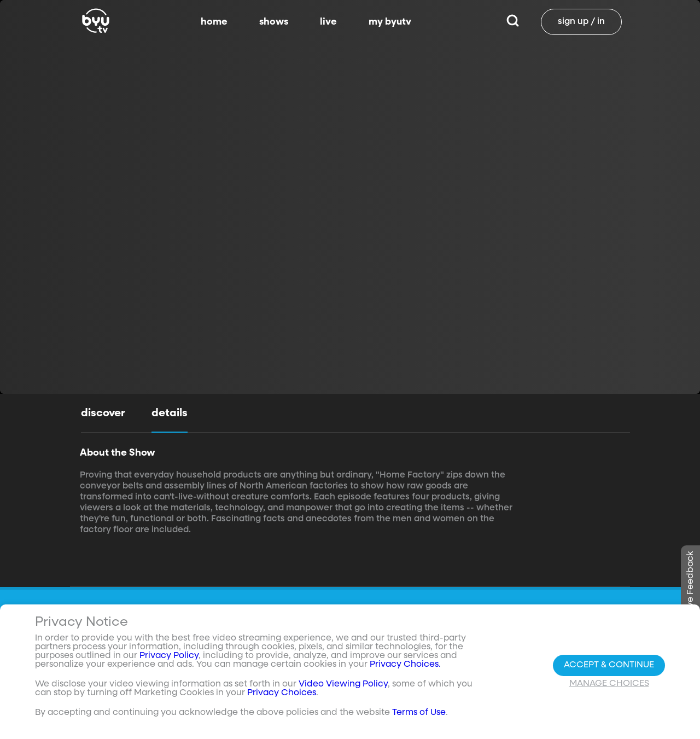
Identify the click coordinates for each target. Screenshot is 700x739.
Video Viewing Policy (343, 684)
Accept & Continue (609, 665)
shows (274, 22)
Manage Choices (609, 684)
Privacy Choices (282, 693)
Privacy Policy (169, 656)
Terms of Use (419, 713)
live (328, 22)
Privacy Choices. (405, 665)
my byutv (390, 22)
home (214, 22)
